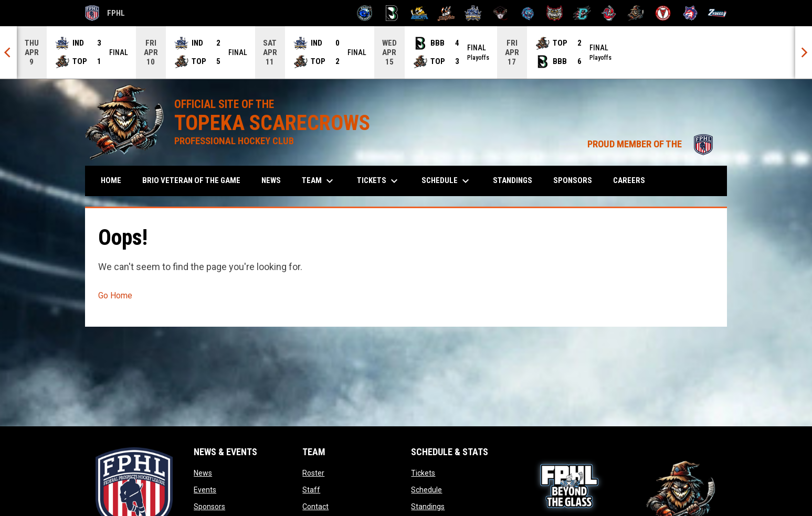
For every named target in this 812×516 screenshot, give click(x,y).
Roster (313, 473)
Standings (428, 507)
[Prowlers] (555, 13)
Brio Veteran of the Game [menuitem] (191, 180)
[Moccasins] (500, 13)
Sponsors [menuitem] (573, 180)
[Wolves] (690, 13)
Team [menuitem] (319, 181)
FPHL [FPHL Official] (105, 13)
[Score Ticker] (406, 52)
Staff (311, 490)
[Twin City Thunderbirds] (663, 13)
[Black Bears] (392, 13)
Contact (315, 507)
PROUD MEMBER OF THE (652, 144)
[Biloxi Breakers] (365, 13)
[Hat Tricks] (446, 13)
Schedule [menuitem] (447, 181)
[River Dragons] (582, 13)
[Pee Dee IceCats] (528, 13)
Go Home (115, 295)
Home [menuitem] (111, 180)
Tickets (423, 473)
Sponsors (209, 507)
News (203, 473)
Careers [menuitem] (629, 180)
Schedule (426, 490)
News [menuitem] (271, 180)
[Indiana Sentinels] (473, 13)
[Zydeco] (717, 13)
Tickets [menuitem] (379, 181)
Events (205, 490)
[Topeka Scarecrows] (636, 13)
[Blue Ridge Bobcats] (419, 13)
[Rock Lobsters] (609, 13)
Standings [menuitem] (513, 180)
